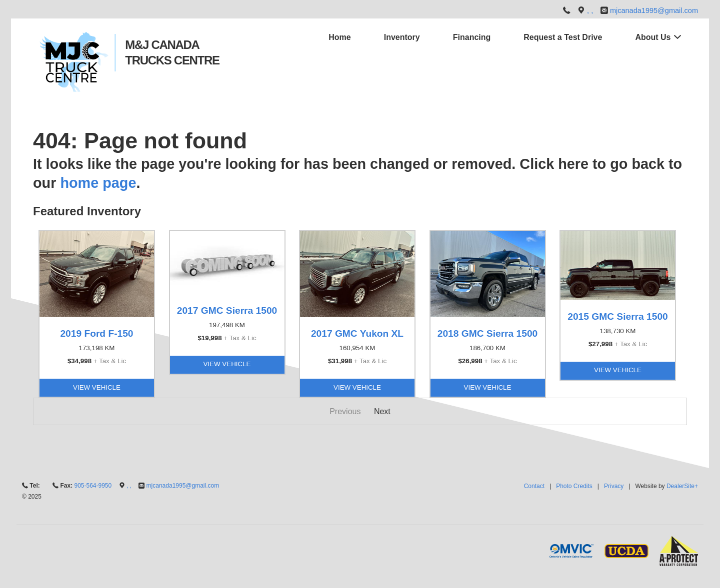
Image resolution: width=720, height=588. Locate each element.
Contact (534, 486)
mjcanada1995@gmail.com (654, 10)
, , (591, 10)
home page (98, 183)
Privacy (614, 486)
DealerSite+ (682, 486)
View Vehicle (97, 387)
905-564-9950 (93, 486)
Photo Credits (574, 486)
